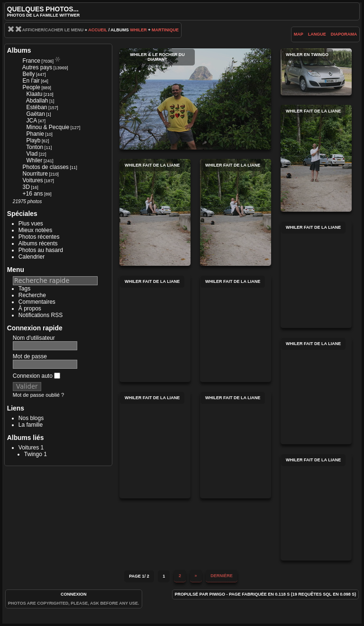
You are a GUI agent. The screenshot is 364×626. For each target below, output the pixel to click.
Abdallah (37, 101)
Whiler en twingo (316, 72)
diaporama (344, 34)
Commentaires (37, 302)
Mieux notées (35, 230)
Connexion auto (36, 376)
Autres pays (37, 67)
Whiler (138, 30)
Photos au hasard (41, 250)
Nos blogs (31, 418)
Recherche (32, 295)
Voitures (32, 180)
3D (26, 187)
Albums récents (38, 243)
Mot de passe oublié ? (38, 395)
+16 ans (32, 194)
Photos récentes (39, 237)
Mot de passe (30, 356)
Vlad (32, 154)
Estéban (36, 107)
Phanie (35, 134)
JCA (32, 121)
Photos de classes (45, 167)
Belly (28, 74)
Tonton (35, 147)
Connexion (74, 594)
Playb (33, 140)
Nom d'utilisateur (34, 338)
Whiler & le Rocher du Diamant (195, 99)
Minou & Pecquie (48, 127)
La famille (31, 425)
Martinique (165, 30)
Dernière (222, 576)
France (31, 61)
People (31, 87)
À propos (30, 308)
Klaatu (34, 94)
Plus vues (31, 224)
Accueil (98, 30)
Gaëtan (35, 114)
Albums (19, 50)
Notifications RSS (41, 315)
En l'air (31, 81)
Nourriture (35, 174)
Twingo (33, 454)
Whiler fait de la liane (316, 158)
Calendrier (32, 257)
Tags (24, 289)
